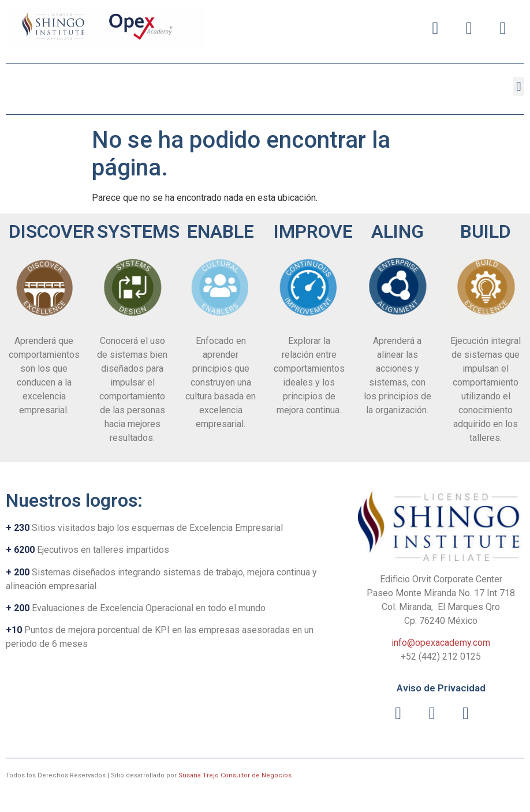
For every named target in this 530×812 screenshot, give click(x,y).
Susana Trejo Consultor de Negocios (235, 775)
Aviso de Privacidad (441, 688)
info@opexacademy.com (441, 643)
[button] (519, 86)
